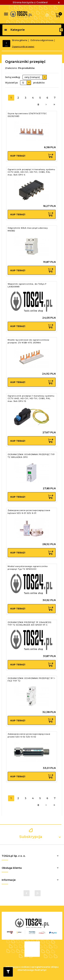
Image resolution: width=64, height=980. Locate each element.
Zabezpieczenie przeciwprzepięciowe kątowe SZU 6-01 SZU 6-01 (29, 512)
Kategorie (14, 30)
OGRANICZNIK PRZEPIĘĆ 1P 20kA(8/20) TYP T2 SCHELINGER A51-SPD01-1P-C (30, 624)
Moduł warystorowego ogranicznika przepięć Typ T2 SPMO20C (28, 568)
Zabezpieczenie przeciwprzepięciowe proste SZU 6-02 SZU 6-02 (29, 735)
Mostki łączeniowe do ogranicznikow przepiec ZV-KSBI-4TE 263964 (29, 341)
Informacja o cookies (17, 967)
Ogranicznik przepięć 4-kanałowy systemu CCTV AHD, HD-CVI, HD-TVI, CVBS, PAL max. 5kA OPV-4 (31, 172)
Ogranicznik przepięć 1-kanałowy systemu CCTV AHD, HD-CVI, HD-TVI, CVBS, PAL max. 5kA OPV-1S (31, 399)
